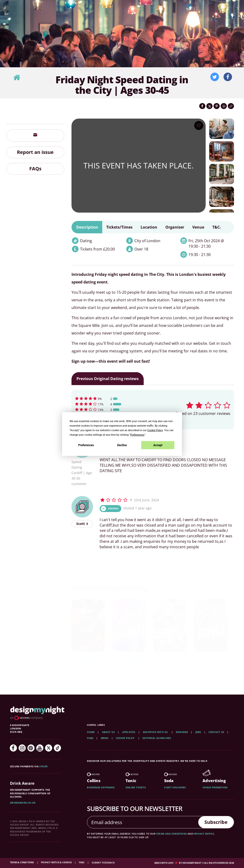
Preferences (86, 445)
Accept (158, 445)
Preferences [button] (137, 435)
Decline (122, 445)
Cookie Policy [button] (155, 430)
